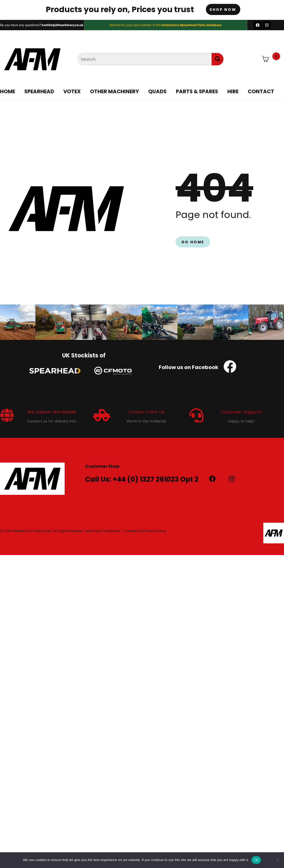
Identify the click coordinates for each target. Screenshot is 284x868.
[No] (278, 860)
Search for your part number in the (166, 25)
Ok (256, 860)
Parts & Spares (197, 91)
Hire (233, 91)
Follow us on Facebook (189, 367)
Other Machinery (114, 91)
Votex (72, 91)
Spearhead (39, 91)
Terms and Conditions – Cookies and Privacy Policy (126, 531)
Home (8, 91)
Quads (157, 91)
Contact (261, 91)
